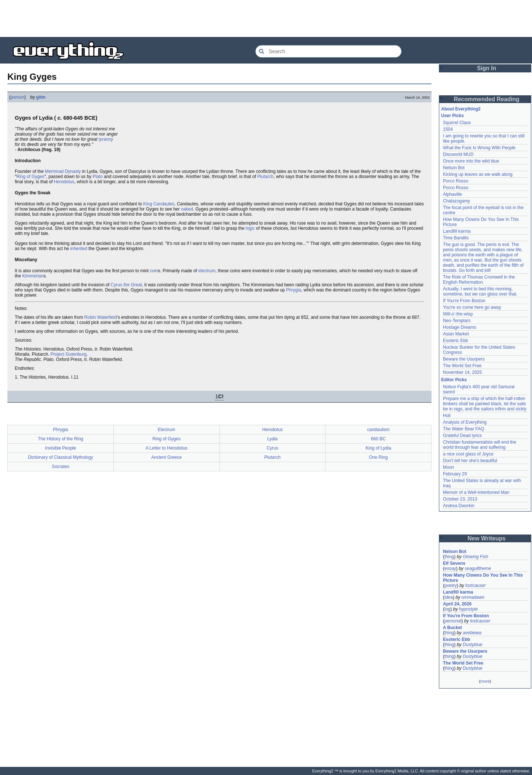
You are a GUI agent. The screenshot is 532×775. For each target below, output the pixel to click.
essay (450, 569)
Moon (449, 467)
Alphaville (452, 194)
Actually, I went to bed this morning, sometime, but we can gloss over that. (480, 291)
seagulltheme (478, 569)
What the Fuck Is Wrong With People (479, 148)
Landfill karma (457, 231)
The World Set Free (462, 366)
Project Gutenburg (69, 354)
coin (154, 271)
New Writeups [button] (487, 538)
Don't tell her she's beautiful (470, 461)
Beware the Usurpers (464, 359)
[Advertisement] (266, 18)
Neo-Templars (457, 321)
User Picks (452, 116)
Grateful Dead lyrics (462, 436)
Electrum (166, 430)
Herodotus (64, 182)
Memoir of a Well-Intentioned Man (476, 492)
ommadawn (473, 597)
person (18, 97)
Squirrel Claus (457, 123)
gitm (41, 97)
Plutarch (265, 177)
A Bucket (453, 628)
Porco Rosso (456, 181)
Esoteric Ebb (456, 341)
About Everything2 (461, 109)
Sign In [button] (487, 68)
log (447, 609)
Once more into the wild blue (471, 161)
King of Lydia (378, 448)
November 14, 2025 (462, 372)
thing (449, 557)
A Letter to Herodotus (166, 448)
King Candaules (159, 204)
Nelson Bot (454, 168)
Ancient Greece (166, 457)
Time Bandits (456, 238)
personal (453, 621)
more (485, 681)
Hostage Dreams (460, 327)
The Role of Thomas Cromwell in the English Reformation (479, 280)
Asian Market (456, 334)
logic (250, 228)
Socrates (60, 467)
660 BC (378, 439)
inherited (79, 249)
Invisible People (61, 448)
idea (449, 597)
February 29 (455, 474)
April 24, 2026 (457, 604)
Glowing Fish (475, 557)
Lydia (272, 439)
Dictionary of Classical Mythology (61, 457)
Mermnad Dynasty (63, 171)
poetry (451, 585)
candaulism (378, 430)
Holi (447, 416)
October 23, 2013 (460, 499)
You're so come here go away (472, 307)
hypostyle (468, 609)
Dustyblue (472, 645)
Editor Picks (454, 380)
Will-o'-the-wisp (458, 314)
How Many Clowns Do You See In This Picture (483, 578)
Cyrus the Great (127, 285)
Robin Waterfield (100, 317)
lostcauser (476, 585)
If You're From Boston (464, 301)
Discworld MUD (458, 154)
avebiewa (472, 633)
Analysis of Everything (465, 422)
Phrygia (294, 290)
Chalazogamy (456, 201)
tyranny (106, 139)
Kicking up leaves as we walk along (478, 174)
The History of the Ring (61, 439)
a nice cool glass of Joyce (468, 454)
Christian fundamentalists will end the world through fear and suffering (480, 445)
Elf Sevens (454, 563)
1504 (448, 129)
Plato (98, 177)
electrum (207, 271)
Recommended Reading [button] (487, 99)
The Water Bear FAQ (464, 429)
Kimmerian (33, 276)
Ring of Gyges (30, 177)
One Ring (378, 457)
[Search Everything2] (328, 51)
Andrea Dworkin (459, 506)
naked (187, 209)
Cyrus (272, 448)
